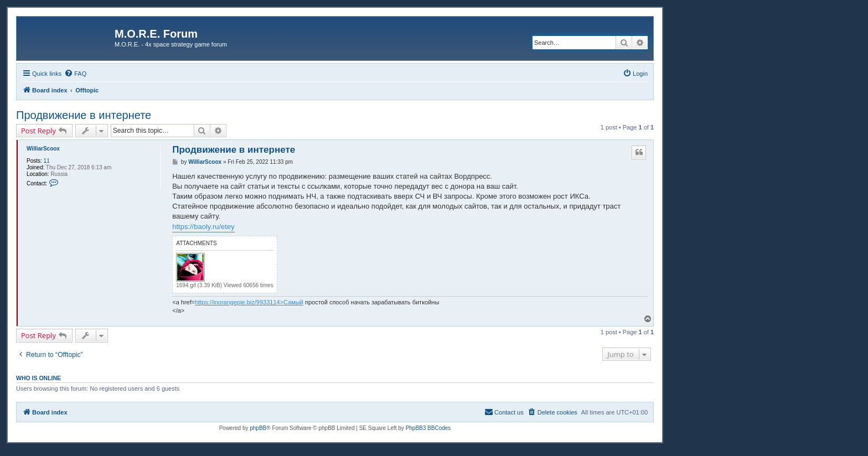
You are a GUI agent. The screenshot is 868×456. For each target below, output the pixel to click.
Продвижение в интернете (84, 115)
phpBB (258, 428)
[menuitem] (75, 74)
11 (47, 161)
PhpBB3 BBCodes (428, 428)
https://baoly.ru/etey (203, 227)
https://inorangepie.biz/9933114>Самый (249, 302)
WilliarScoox (43, 149)
